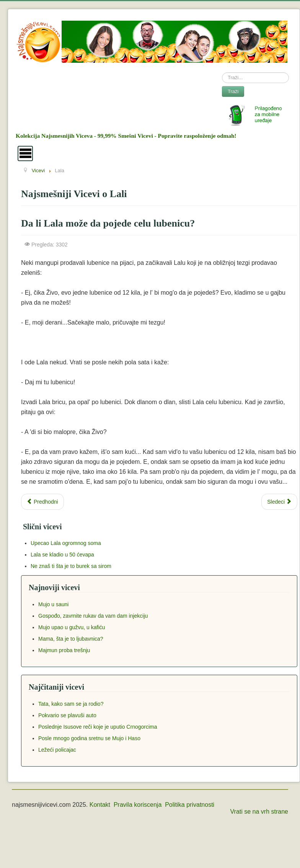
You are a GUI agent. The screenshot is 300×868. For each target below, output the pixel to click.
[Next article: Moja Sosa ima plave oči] (279, 502)
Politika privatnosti (190, 805)
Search (222, 73)
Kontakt (100, 805)
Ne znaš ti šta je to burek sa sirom (71, 566)
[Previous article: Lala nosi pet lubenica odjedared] (42, 502)
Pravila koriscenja (138, 805)
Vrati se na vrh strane (259, 812)
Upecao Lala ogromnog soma (66, 543)
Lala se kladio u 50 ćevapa (62, 555)
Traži (233, 91)
